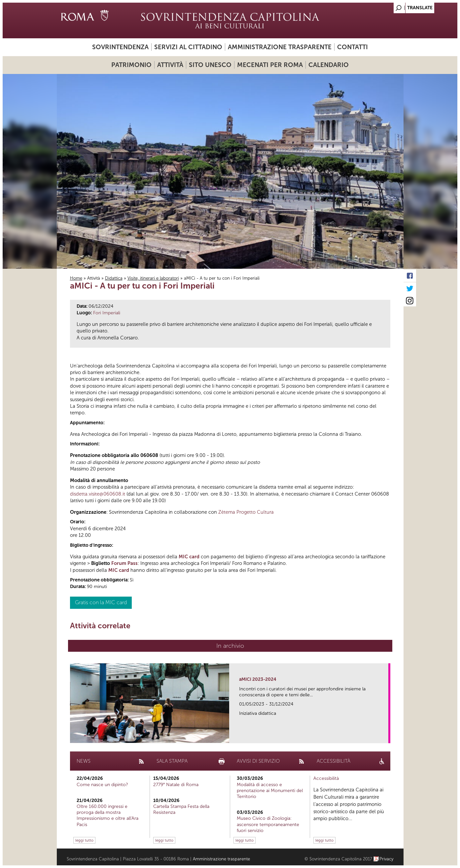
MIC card (189, 557)
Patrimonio (131, 65)
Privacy (387, 859)
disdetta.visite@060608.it (98, 494)
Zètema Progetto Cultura (246, 512)
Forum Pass (124, 563)
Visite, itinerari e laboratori (153, 278)
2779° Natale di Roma (176, 785)
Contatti (353, 47)
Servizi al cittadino (188, 47)
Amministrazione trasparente (280, 47)
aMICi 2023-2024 (258, 679)
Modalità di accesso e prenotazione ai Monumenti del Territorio (270, 791)
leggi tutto (84, 840)
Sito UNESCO (210, 65)
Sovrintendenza (120, 47)
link (386, 736)
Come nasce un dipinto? (102, 785)
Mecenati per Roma (270, 65)
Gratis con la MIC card (101, 602)
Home (76, 278)
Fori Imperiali (107, 313)
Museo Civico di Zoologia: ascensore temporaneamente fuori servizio (268, 824)
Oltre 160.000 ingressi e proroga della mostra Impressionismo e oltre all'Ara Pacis (107, 816)
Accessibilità (326, 778)
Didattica (114, 278)
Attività (170, 65)
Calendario (329, 65)
